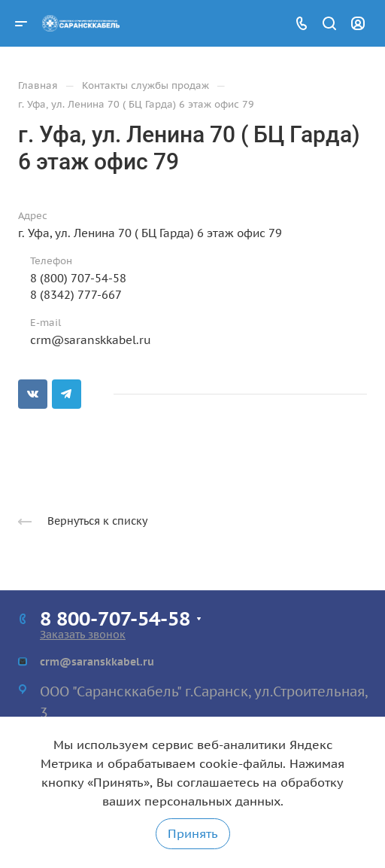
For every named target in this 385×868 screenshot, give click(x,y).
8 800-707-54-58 (115, 618)
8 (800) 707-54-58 (78, 278)
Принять (193, 833)
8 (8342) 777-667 (76, 295)
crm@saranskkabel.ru (91, 340)
